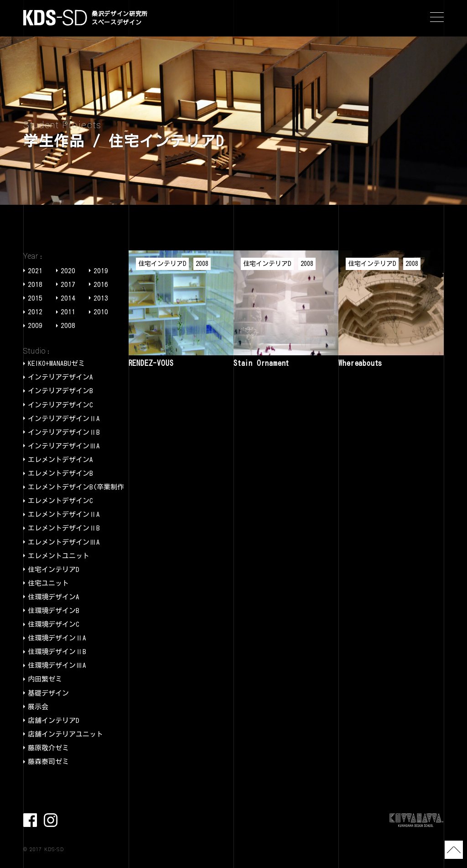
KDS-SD (55, 18)
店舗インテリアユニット (65, 734)
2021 (35, 271)
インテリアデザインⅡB (64, 432)
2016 (101, 284)
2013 (101, 298)
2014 (68, 298)
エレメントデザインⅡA (64, 514)
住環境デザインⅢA (57, 665)
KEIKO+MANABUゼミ (56, 363)
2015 (35, 298)
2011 (68, 312)
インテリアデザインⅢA (64, 446)
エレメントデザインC (60, 501)
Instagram (51, 820)
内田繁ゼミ (45, 679)
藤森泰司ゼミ (48, 761)
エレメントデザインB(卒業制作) (78, 487)
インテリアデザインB (60, 391)
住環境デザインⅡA (57, 638)
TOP (453, 850)
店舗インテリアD (54, 720)
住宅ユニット (48, 583)
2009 (35, 325)
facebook (30, 820)
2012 (35, 312)
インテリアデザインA (60, 377)
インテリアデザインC (60, 405)
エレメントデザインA (60, 460)
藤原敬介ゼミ (48, 748)
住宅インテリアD (54, 569)
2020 (68, 271)
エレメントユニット (59, 556)
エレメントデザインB (60, 473)
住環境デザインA (54, 597)
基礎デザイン (48, 693)
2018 (35, 284)
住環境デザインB (54, 611)
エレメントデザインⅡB (64, 528)
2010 (101, 312)
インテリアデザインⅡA (64, 418)
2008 (68, 325)
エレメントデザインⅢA (64, 542)
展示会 (38, 707)
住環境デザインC (54, 624)
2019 (101, 271)
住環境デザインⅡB (57, 652)
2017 (68, 284)
